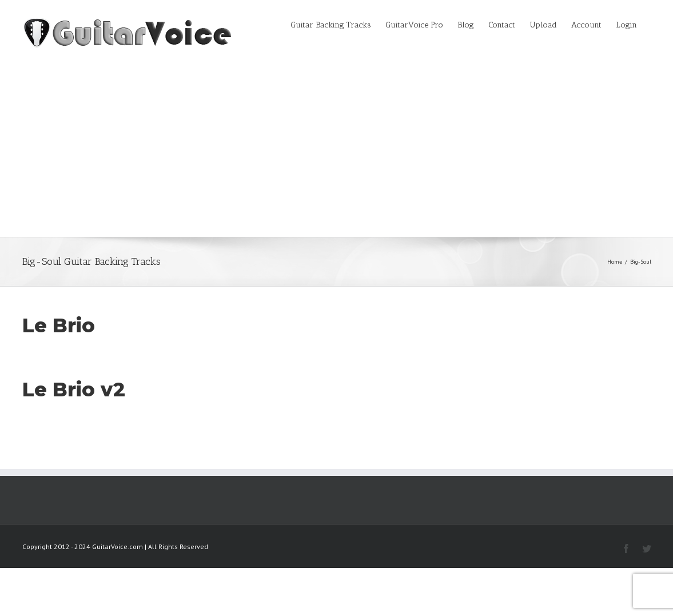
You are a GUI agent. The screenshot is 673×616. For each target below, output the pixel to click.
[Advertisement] (336, 151)
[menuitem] (338, 24)
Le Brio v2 (74, 390)
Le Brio (59, 325)
